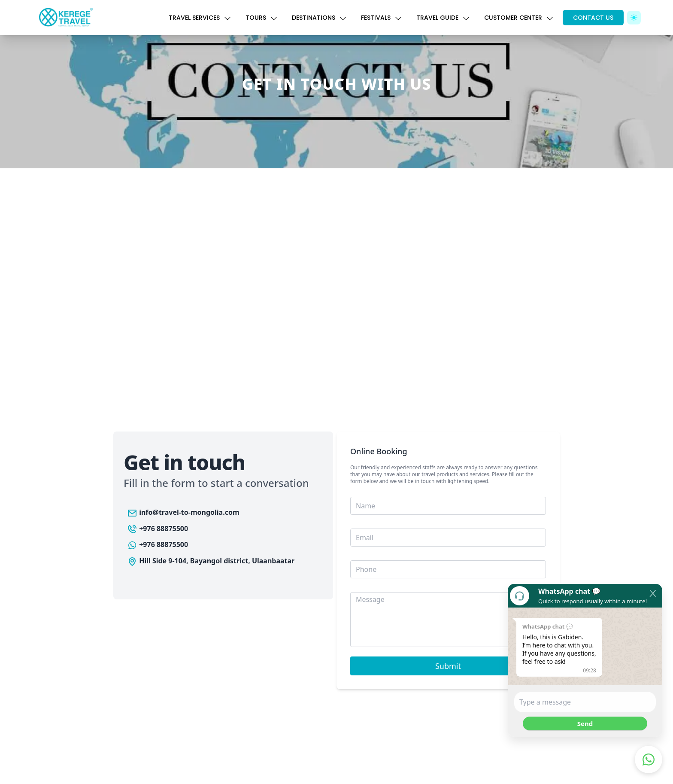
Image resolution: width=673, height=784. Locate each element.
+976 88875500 (158, 529)
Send (585, 723)
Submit (448, 666)
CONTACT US (593, 18)
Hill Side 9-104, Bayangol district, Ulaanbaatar (211, 561)
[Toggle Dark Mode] (634, 18)
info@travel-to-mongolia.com (183, 512)
